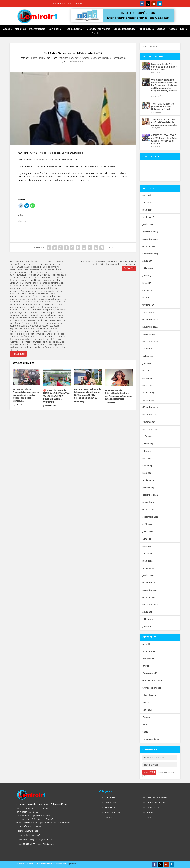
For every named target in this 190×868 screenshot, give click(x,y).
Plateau (173, 29)
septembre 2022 (150, 517)
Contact (78, 4)
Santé (184, 29)
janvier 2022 (148, 575)
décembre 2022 (150, 495)
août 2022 (147, 524)
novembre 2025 (150, 239)
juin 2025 (147, 276)
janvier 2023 (148, 488)
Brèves (146, 666)
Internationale (37, 29)
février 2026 (148, 217)
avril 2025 (147, 290)
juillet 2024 (148, 356)
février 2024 (148, 393)
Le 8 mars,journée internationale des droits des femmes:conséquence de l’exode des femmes (119, 395)
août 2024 (147, 349)
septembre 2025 (150, 254)
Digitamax (71, 864)
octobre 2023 (149, 422)
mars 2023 (148, 473)
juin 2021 (147, 627)
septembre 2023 (150, 429)
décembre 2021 (150, 583)
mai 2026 (147, 195)
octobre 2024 (149, 334)
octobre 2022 (149, 509)
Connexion (149, 772)
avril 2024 (147, 378)
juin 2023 (147, 451)
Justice (161, 29)
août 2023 (147, 436)
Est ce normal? (112, 813)
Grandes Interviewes (99, 29)
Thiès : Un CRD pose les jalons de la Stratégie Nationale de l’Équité (162, 106)
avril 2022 (147, 553)
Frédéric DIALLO (37, 58)
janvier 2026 (148, 224)
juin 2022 (147, 539)
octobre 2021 (149, 597)
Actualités (63, 58)
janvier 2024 (148, 400)
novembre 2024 (150, 327)
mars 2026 (148, 210)
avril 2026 (147, 202)
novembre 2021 (150, 590)
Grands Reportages (124, 29)
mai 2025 (147, 283)
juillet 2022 (148, 531)
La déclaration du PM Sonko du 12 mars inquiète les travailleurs (164, 67)
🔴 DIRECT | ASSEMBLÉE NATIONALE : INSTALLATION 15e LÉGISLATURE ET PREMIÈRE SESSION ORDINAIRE (57, 396)
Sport (95, 34)
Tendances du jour (61, 4)
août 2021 (147, 612)
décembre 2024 (150, 319)
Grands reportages (156, 803)
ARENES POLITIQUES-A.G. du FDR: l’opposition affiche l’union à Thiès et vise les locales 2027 (164, 139)
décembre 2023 (150, 407)
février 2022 (148, 568)
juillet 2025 (148, 268)
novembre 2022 (150, 502)
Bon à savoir (111, 808)
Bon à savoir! (56, 29)
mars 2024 (148, 385)
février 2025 (148, 305)
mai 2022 (147, 546)
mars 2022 (148, 561)
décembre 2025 (150, 232)
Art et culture (146, 29)
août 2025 (147, 261)
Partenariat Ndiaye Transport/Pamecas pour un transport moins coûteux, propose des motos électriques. (26, 395)
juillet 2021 (148, 619)
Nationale (21, 29)
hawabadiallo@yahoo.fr (29, 835)
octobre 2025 (149, 246)
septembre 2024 (150, 341)
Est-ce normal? (75, 29)
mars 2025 (148, 297)
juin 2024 (147, 363)
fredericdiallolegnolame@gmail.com (35, 840)
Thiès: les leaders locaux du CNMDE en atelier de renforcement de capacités (164, 122)
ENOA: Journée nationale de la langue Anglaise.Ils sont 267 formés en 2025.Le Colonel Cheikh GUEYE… (88, 394)
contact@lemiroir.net (28, 831)
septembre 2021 (150, 605)
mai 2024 (147, 371)
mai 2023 (147, 458)
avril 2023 (147, 466)
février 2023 (148, 480)
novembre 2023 (150, 415)
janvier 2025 (148, 312)
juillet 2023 (148, 444)
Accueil (8, 29)
